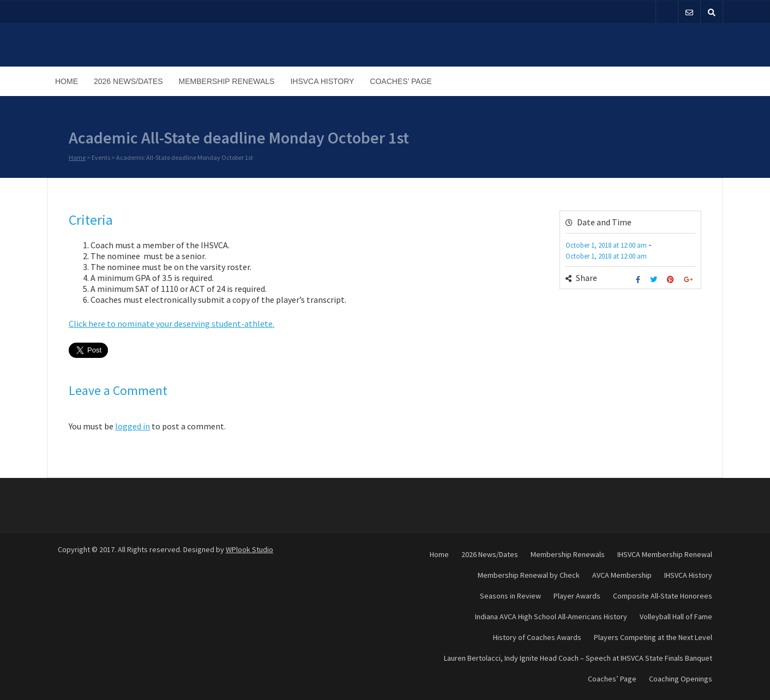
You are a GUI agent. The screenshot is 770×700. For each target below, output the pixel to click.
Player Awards (577, 596)
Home (67, 81)
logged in (133, 426)
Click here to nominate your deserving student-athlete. (172, 324)
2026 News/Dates (128, 81)
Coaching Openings (681, 679)
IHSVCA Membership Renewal (665, 554)
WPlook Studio (249, 549)
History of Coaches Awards (537, 637)
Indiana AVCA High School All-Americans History (551, 617)
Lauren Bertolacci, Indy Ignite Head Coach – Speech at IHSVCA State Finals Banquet (578, 658)
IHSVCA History (322, 81)
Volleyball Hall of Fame (676, 617)
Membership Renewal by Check (529, 575)
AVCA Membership (622, 575)
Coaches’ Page (401, 81)
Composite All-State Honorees (663, 596)
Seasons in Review (510, 596)
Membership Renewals (227, 81)
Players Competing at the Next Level (653, 637)
